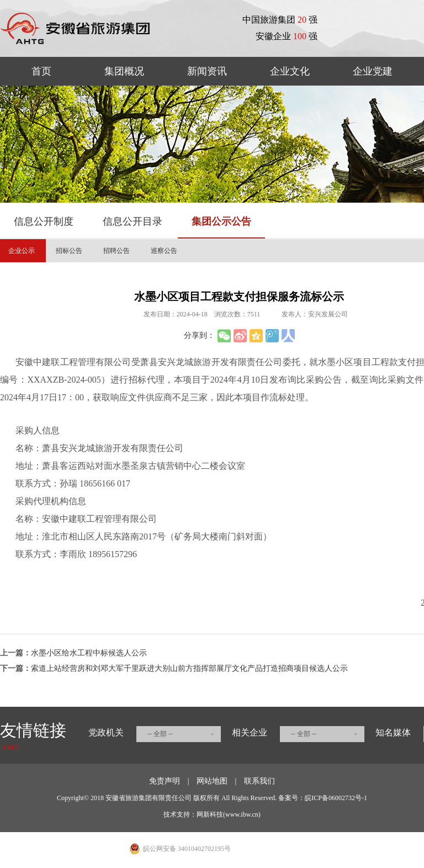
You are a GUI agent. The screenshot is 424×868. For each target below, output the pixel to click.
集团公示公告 (221, 221)
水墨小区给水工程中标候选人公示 (89, 653)
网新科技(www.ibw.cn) (229, 814)
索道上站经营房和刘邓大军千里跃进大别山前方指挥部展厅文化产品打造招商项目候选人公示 (189, 668)
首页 (41, 71)
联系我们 (259, 781)
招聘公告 (116, 251)
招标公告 (69, 251)
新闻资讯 (207, 71)
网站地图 (212, 781)
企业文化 (290, 71)
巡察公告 (164, 251)
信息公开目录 (132, 221)
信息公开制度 (44, 221)
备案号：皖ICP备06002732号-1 (323, 798)
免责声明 (165, 781)
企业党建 (373, 71)
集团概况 (124, 71)
